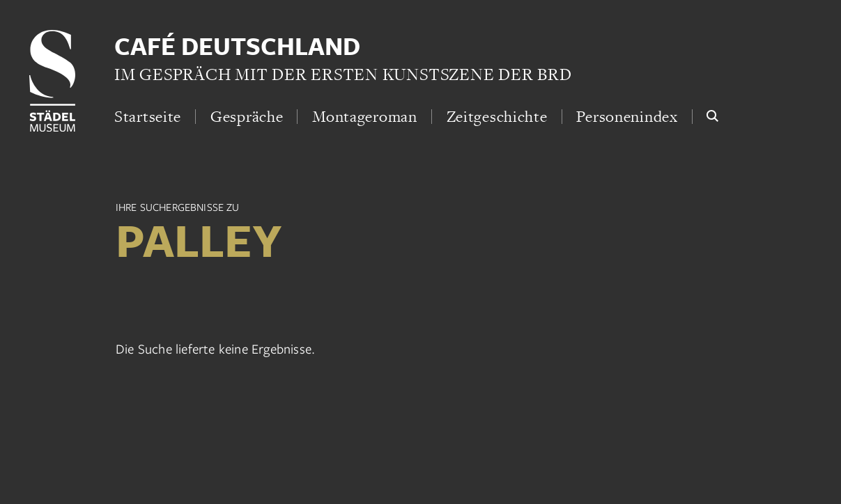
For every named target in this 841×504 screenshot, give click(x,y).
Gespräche (247, 116)
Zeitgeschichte (497, 116)
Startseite (148, 116)
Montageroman (365, 116)
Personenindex (627, 116)
